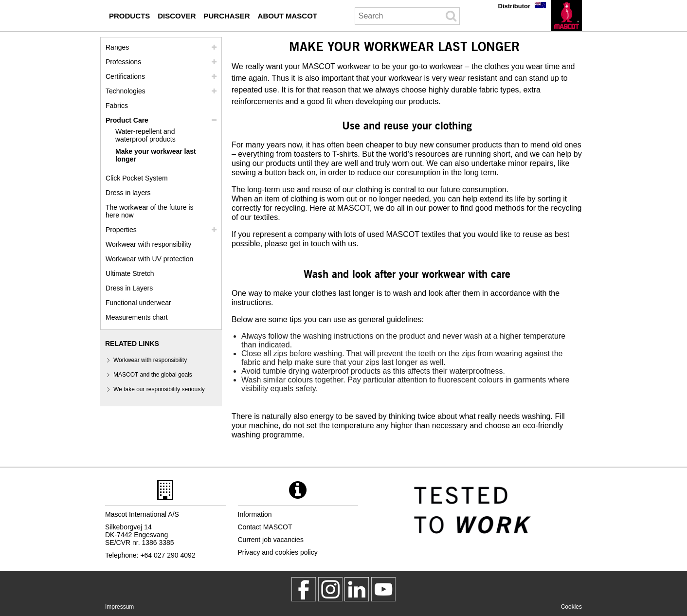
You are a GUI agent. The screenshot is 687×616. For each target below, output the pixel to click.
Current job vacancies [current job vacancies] (271, 540)
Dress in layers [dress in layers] (128, 193)
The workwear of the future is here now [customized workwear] (150, 211)
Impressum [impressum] (119, 607)
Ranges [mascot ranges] (117, 47)
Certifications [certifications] (125, 76)
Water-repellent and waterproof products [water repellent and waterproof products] (145, 135)
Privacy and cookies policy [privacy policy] (278, 552)
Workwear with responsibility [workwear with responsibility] (148, 244)
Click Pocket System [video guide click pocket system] (137, 178)
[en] (567, 16)
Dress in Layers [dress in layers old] (129, 288)
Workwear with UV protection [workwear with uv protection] (149, 259)
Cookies (571, 607)
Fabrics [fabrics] (117, 106)
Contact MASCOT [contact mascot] (265, 527)
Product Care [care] (127, 120)
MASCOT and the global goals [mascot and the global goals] (153, 375)
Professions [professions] (123, 62)
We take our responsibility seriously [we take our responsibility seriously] (159, 389)
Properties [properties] (121, 230)
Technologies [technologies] (126, 91)
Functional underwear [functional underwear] (138, 303)
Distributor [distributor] (514, 6)
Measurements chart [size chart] (137, 317)
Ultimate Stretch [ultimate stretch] (130, 273)
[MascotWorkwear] (304, 589)
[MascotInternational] (383, 589)
